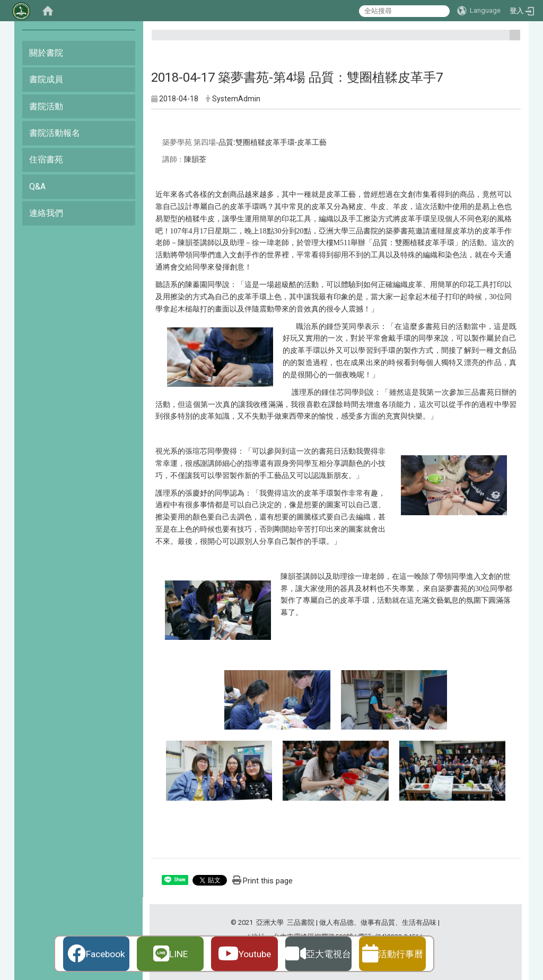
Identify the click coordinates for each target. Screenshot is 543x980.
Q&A (37, 187)
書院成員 (46, 79)
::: (511, 40)
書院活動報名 (55, 133)
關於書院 (46, 53)
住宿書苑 (46, 159)
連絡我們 (46, 213)
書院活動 (46, 106)
